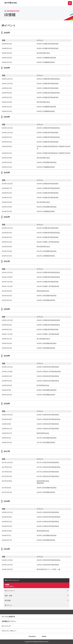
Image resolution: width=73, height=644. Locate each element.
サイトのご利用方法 (8, 617)
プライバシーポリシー (9, 631)
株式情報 (8, 600)
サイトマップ (6, 626)
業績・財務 (8, 596)
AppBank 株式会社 (11, 3)
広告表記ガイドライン (9, 621)
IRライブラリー (10, 591)
